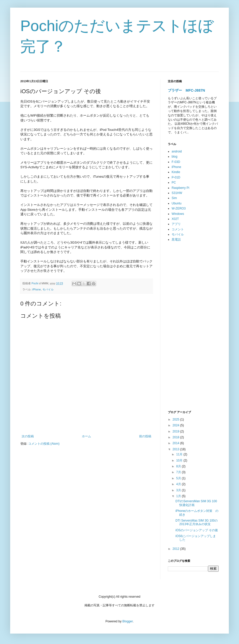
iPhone (37, 289)
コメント (178, 229)
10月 (180, 460)
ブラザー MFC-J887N (186, 90)
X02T (175, 219)
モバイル (48, 289)
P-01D (176, 177)
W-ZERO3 (179, 208)
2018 (176, 437)
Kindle (176, 172)
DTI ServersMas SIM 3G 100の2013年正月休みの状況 (197, 522)
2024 (176, 425)
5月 (179, 478)
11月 (180, 454)
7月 (179, 472)
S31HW (177, 193)
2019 (176, 431)
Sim (174, 198)
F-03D (176, 162)
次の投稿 (28, 436)
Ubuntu (177, 203)
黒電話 (176, 240)
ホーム (86, 436)
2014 (176, 443)
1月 (179, 496)
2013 (176, 449)
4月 (179, 484)
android (177, 151)
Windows (178, 214)
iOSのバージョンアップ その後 (197, 530)
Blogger (128, 621)
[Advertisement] (193, 326)
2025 (176, 419)
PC (174, 183)
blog (175, 157)
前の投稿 (145, 436)
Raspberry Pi (180, 188)
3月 (179, 490)
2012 (176, 549)
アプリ (176, 224)
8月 (179, 466)
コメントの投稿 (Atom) (44, 444)
